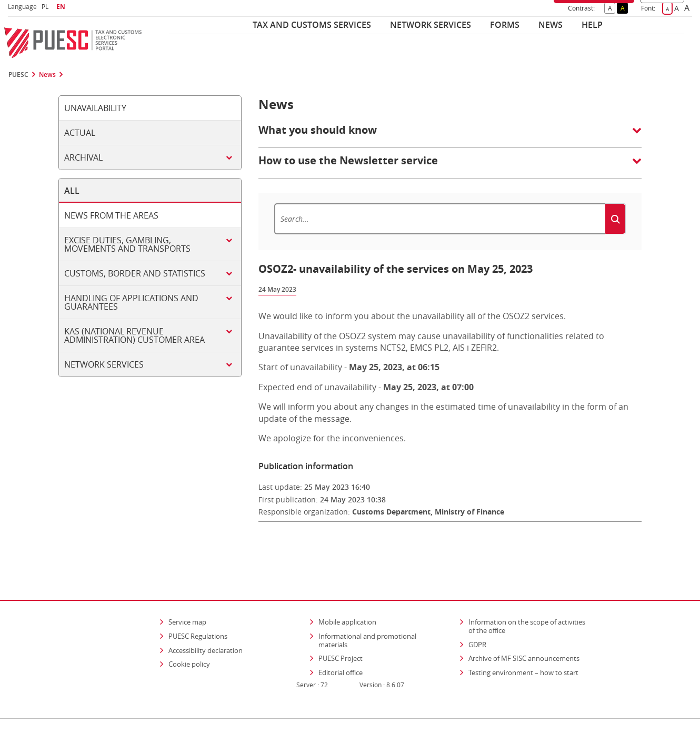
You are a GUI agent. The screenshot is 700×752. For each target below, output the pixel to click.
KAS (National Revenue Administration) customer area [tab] (134, 335)
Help (592, 25)
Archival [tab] (83, 157)
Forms (505, 25)
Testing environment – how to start (523, 642)
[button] (450, 135)
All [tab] (72, 191)
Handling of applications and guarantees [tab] (131, 302)
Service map (187, 592)
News (551, 25)
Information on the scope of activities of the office (530, 596)
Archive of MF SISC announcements (524, 628)
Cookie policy (189, 634)
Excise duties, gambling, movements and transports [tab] (127, 244)
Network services (431, 25)
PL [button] (46, 7)
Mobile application (347, 592)
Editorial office (341, 642)
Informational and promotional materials (367, 610)
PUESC (18, 75)
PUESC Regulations (198, 606)
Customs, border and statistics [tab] (135, 273)
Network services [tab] (104, 364)
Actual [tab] (80, 133)
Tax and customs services (312, 25)
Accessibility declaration (206, 620)
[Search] (440, 219)
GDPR (477, 614)
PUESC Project (341, 628)
